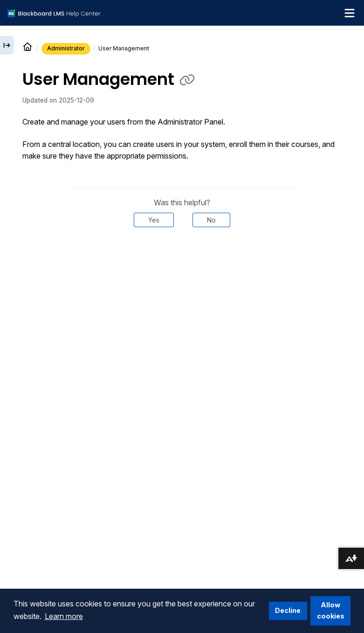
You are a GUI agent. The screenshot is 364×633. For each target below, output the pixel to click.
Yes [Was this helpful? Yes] (154, 220)
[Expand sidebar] (7, 45)
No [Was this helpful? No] (211, 220)
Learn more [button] (64, 616)
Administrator (66, 48)
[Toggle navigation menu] (350, 13)
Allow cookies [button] (331, 610)
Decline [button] (288, 610)
